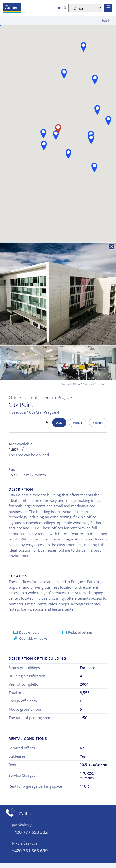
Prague (87, 384)
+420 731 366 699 (30, 851)
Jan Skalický (22, 825)
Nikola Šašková (25, 843)
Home (65, 384)
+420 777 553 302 (30, 832)
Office (76, 384)
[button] (64, 74)
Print (78, 423)
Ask (59, 423)
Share (98, 423)
